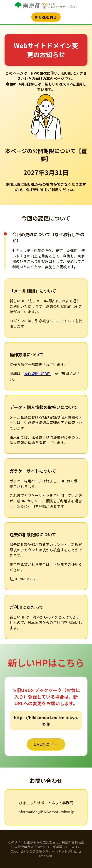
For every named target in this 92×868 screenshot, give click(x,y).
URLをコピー (46, 744)
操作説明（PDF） (37, 374)
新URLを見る (46, 17)
